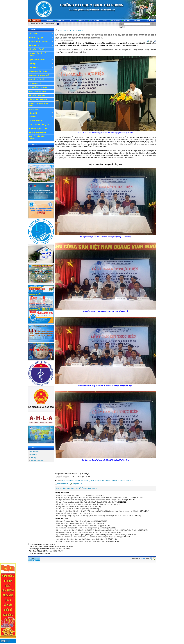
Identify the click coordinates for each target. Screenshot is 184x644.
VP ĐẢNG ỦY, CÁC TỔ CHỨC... (41, 54)
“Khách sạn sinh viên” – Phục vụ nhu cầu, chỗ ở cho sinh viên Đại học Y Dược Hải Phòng (89, 537)
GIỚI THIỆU (41, 34)
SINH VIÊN (41, 117)
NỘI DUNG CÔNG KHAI (38, 71)
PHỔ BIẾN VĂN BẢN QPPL (39, 125)
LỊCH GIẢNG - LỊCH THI (41, 87)
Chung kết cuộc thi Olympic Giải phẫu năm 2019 (74, 507)
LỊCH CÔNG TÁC (41, 83)
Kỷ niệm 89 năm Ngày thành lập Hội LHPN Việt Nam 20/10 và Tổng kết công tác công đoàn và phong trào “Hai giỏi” (98, 511)
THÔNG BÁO (41, 46)
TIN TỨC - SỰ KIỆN (41, 38)
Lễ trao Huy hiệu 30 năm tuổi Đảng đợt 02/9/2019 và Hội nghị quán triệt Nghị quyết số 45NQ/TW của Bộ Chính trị (97, 530)
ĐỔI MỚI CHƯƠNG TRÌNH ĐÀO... (39, 105)
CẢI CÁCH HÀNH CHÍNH (38, 100)
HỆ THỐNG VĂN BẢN (41, 95)
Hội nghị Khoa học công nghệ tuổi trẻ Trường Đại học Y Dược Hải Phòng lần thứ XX (87, 502)
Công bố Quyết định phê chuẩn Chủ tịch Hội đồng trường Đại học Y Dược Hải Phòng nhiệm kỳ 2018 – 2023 (95, 498)
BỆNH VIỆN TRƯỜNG (41, 60)
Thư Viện (34, 458)
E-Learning (34, 451)
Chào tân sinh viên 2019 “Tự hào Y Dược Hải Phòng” (75, 495)
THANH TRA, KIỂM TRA (38, 129)
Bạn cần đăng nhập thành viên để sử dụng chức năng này (77, 488)
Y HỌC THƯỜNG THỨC (38, 92)
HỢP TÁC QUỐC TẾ (41, 79)
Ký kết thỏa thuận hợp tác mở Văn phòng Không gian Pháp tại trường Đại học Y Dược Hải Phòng (91, 535)
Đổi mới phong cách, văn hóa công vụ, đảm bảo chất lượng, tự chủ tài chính (84, 532)
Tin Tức (63, 31)
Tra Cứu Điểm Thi (37, 461)
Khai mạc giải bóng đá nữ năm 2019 (69, 513)
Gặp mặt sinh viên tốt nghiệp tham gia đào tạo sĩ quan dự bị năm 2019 (82, 539)
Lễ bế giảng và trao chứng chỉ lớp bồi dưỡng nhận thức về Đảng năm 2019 (83, 504)
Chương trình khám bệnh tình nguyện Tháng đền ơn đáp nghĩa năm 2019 (83, 541)
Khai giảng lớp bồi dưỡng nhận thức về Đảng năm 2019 (76, 523)
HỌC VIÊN (41, 113)
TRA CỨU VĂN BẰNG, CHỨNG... (41, 137)
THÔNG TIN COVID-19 (37, 133)
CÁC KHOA (41, 68)
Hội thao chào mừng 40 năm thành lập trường (73, 509)
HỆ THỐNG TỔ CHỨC (41, 49)
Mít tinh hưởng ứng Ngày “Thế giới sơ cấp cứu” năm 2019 (77, 521)
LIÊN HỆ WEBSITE (36, 121)
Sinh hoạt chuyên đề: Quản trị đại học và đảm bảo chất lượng (79, 526)
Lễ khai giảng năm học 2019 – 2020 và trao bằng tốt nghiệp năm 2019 (82, 528)
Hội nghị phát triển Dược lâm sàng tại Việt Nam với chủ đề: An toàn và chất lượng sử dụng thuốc (91, 500)
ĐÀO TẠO (41, 64)
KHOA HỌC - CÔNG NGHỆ (41, 75)
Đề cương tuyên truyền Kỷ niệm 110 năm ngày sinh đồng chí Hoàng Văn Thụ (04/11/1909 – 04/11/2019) (94, 516)
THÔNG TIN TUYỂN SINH (41, 42)
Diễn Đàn (34, 455)
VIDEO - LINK (41, 109)
